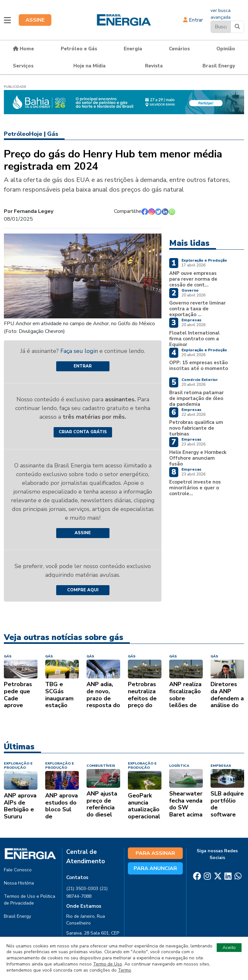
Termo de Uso (108, 964)
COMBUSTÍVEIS (101, 766)
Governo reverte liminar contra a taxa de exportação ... (197, 309)
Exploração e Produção (204, 260)
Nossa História (19, 883)
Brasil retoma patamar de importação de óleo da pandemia (196, 398)
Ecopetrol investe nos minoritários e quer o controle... (195, 488)
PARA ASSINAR (155, 853)
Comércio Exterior (200, 380)
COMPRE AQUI (83, 590)
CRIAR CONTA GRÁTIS (83, 432)
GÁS (8, 656)
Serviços (23, 66)
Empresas (191, 320)
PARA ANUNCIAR (155, 868)
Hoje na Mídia (89, 66)
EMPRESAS (221, 766)
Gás (53, 134)
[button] (7, 20)
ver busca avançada (221, 14)
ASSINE (35, 20)
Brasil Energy (219, 66)
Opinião (226, 49)
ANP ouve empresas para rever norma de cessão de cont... (193, 279)
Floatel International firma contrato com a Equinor (194, 339)
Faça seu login (80, 351)
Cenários (179, 49)
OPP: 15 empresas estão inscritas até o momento (199, 365)
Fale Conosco (18, 870)
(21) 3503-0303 (82, 889)
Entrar (193, 20)
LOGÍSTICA (179, 766)
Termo (124, 970)
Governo (190, 290)
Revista (154, 66)
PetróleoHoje (23, 134)
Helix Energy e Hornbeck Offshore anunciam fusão (198, 458)
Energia (133, 49)
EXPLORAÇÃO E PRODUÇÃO (18, 765)
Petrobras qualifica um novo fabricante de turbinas (196, 428)
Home (23, 49)
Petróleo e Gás (79, 49)
